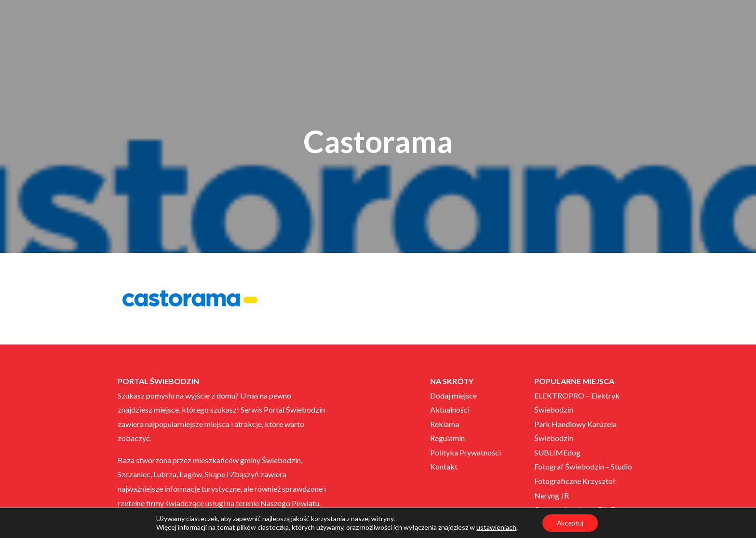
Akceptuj (570, 523)
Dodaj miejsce (453, 395)
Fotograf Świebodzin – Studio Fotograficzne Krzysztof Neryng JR (583, 481)
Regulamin (447, 438)
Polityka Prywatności (466, 452)
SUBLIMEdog (557, 452)
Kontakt (444, 466)
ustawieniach (496, 527)
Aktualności (450, 409)
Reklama (445, 424)
